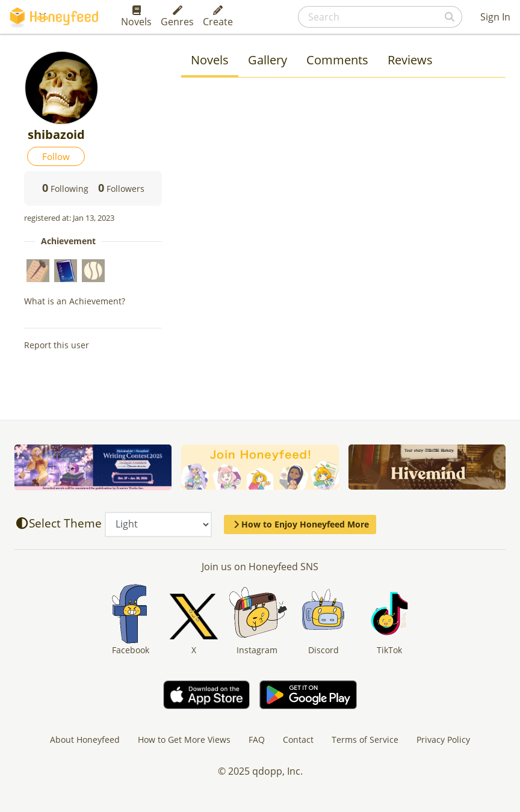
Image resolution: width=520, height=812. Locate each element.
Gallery (268, 60)
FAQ (257, 740)
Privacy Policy (443, 740)
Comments (337, 60)
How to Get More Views (184, 740)
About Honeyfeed (85, 740)
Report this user (57, 345)
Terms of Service (365, 740)
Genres (177, 17)
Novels (136, 17)
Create (218, 17)
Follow (56, 156)
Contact (298, 740)
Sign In (495, 17)
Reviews (410, 60)
